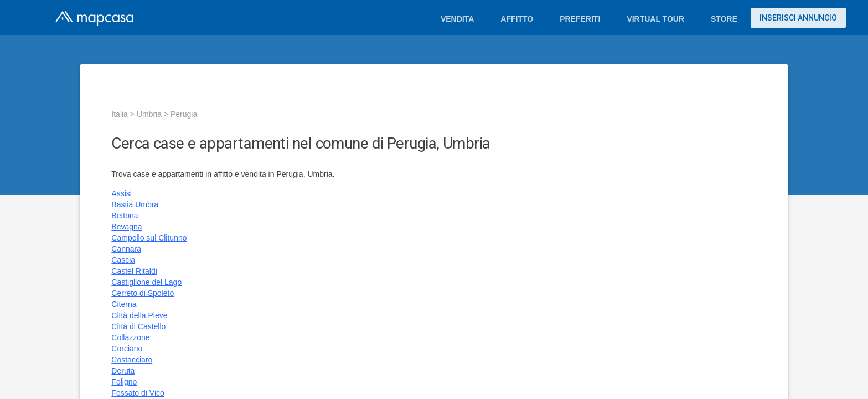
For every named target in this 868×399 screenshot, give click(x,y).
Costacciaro (132, 360)
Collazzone (130, 337)
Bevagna (126, 227)
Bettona (125, 216)
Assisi (122, 193)
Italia (120, 114)
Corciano (127, 349)
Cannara (126, 249)
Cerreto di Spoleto (143, 293)
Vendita (457, 19)
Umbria (149, 114)
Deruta (123, 371)
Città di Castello (138, 326)
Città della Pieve (139, 315)
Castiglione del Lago (146, 282)
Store (724, 19)
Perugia (184, 114)
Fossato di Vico (138, 393)
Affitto (517, 19)
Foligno (124, 382)
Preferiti (580, 19)
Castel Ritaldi (134, 271)
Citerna (124, 304)
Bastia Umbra (135, 204)
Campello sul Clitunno (149, 238)
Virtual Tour (655, 19)
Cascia (123, 260)
